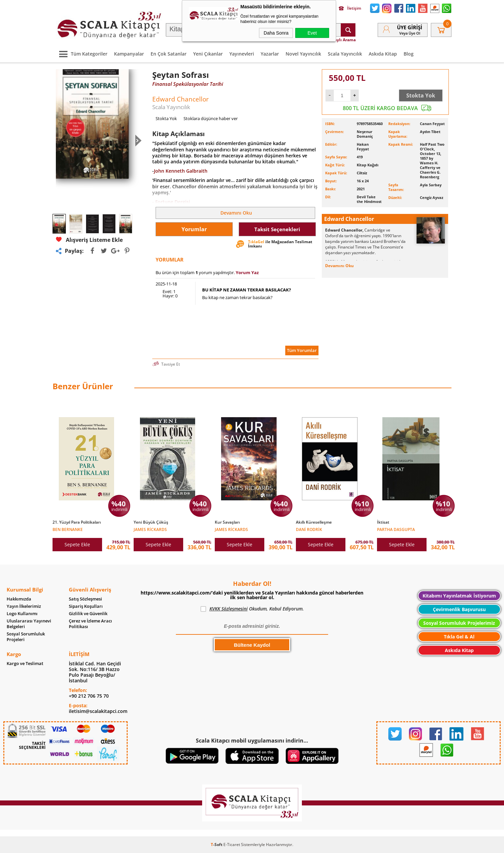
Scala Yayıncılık (345, 54)
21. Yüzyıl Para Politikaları (77, 522)
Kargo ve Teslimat (25, 664)
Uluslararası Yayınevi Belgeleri (29, 624)
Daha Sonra (276, 33)
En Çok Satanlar (169, 54)
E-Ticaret (232, 845)
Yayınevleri (242, 54)
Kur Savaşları (227, 522)
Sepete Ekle (77, 544)
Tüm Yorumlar (302, 350)
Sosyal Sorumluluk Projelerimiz (459, 623)
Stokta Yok (421, 95)
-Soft (217, 845)
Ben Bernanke (68, 529)
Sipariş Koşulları (86, 606)
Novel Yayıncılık (303, 54)
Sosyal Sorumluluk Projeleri (26, 637)
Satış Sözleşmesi (85, 599)
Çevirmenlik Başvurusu (459, 609)
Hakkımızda (19, 599)
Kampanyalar (129, 54)
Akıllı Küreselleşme (314, 522)
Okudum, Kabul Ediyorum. (252, 609)
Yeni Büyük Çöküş (151, 522)
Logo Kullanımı (22, 614)
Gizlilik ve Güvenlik (88, 614)
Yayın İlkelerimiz (24, 606)
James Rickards (150, 529)
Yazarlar (270, 54)
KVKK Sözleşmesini (229, 609)
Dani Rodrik (309, 529)
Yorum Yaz (247, 272)
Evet (312, 33)
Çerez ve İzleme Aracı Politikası (90, 624)
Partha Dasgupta (396, 529)
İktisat (383, 522)
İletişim (350, 8)
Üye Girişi (410, 27)
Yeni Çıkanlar (208, 54)
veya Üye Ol (410, 33)
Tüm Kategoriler (82, 54)
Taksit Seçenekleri (277, 229)
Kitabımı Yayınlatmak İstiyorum (459, 596)
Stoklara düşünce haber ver (211, 118)
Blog (409, 54)
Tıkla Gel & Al (459, 637)
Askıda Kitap (383, 54)
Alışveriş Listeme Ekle (89, 240)
